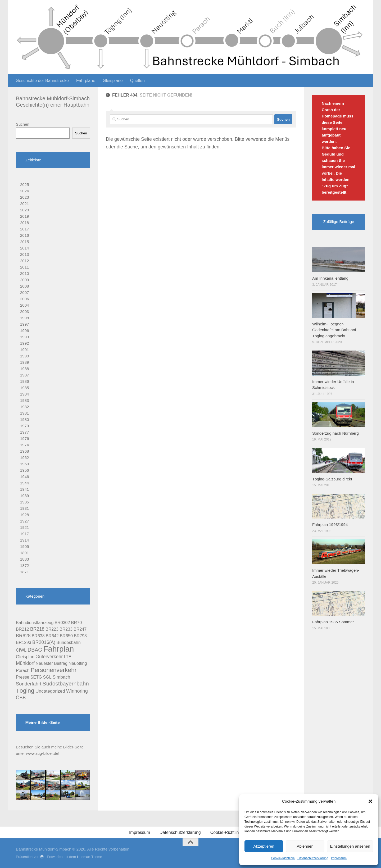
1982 (24, 407)
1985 (24, 388)
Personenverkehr (54, 670)
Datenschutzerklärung (313, 858)
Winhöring (77, 691)
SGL (47, 677)
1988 (24, 369)
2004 (24, 305)
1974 (24, 445)
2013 (24, 254)
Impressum (339, 858)
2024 (24, 191)
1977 (24, 432)
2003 (24, 312)
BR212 (22, 629)
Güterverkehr (49, 657)
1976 (24, 438)
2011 (24, 267)
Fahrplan (59, 649)
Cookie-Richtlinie (283, 858)
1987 (24, 375)
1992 (24, 343)
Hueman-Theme (90, 857)
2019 (24, 216)
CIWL (21, 650)
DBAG (35, 650)
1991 (24, 350)
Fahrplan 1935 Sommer (333, 622)
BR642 (52, 636)
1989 (24, 362)
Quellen (137, 81)
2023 (24, 197)
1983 (24, 400)
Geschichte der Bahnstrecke (42, 81)
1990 (24, 356)
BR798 (80, 636)
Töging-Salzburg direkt (332, 479)
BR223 (52, 629)
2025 (24, 185)
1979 (24, 426)
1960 (24, 464)
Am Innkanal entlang (330, 278)
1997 (24, 324)
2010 (24, 273)
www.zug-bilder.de (42, 753)
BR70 (77, 622)
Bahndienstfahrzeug (35, 623)
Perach (23, 670)
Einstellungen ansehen (350, 846)
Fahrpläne (86, 81)
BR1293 (24, 642)
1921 (24, 527)
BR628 (23, 636)
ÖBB (21, 698)
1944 (24, 483)
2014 (24, 248)
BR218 (37, 629)
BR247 (80, 629)
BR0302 (62, 623)
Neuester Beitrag (52, 663)
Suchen (23, 124)
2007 (24, 292)
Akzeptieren (264, 846)
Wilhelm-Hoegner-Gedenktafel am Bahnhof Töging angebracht (334, 330)
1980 (24, 419)
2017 (24, 229)
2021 (24, 204)
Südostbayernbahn (66, 683)
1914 (24, 540)
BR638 (38, 636)
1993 (24, 337)
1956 (24, 470)
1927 (24, 521)
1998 (24, 318)
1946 (24, 477)
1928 (24, 515)
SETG (36, 677)
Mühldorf (25, 663)
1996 (24, 331)
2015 (24, 242)
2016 (24, 235)
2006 (24, 299)
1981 (24, 413)
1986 (24, 381)
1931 (24, 508)
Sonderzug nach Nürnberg (335, 433)
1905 (24, 546)
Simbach (61, 677)
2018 (24, 223)
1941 (24, 489)
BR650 (66, 636)
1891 (24, 553)
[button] (370, 801)
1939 (24, 496)
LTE (67, 657)
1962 (24, 458)
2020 (24, 210)
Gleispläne (113, 81)
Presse (23, 677)
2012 (24, 261)
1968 (24, 451)
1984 (24, 394)
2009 (24, 280)
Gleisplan (25, 657)
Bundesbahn (68, 642)
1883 (24, 559)
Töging (25, 690)
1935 (24, 502)
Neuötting (78, 663)
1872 (24, 565)
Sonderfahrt (29, 684)
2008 (24, 286)
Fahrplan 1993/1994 (330, 524)
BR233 (66, 629)
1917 (24, 534)
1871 (24, 572)
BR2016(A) (44, 642)
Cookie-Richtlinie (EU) (231, 832)
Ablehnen (305, 846)
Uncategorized (50, 691)
